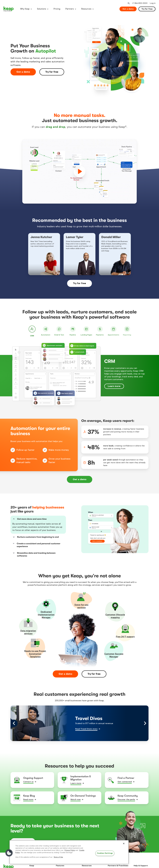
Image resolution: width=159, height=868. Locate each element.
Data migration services (28, 632)
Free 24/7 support (125, 637)
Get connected (125, 782)
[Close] (124, 844)
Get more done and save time (29, 519)
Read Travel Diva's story (86, 729)
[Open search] (128, 3)
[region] (69, 852)
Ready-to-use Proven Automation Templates (35, 654)
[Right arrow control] (145, 723)
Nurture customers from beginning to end (36, 537)
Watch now (75, 799)
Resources (86, 9)
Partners (70, 9)
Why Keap (25, 9)
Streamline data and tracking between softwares (34, 554)
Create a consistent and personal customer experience (36, 545)
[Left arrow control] (14, 723)
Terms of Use (58, 857)
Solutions (42, 9)
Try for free (147, 9)
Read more (28, 799)
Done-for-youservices (81, 606)
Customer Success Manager (114, 655)
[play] (79, 171)
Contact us (28, 782)
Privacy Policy (70, 850)
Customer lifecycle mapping (115, 616)
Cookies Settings (105, 853)
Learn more (114, 386)
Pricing (57, 9)
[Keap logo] (9, 9)
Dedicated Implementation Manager (46, 615)
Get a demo (128, 9)
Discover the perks (126, 799)
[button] (9, 853)
